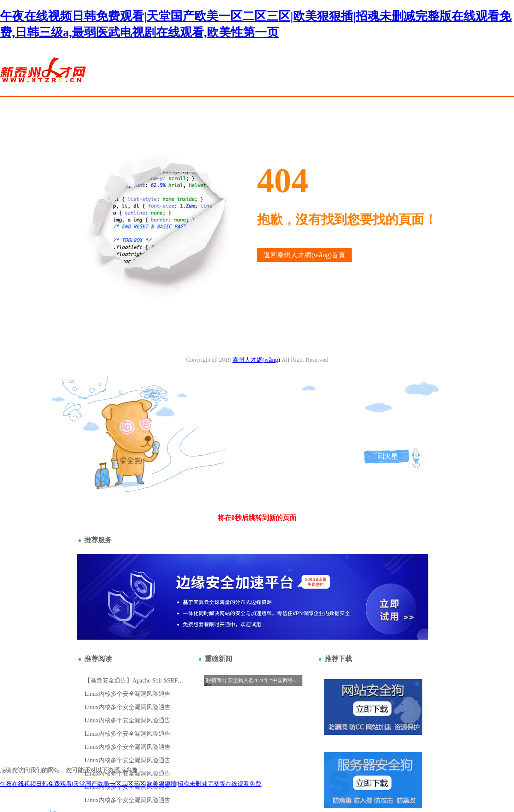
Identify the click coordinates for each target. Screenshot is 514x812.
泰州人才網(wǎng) (256, 360)
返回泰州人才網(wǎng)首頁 (304, 255)
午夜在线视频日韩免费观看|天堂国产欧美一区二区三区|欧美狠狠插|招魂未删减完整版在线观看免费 (131, 784)
